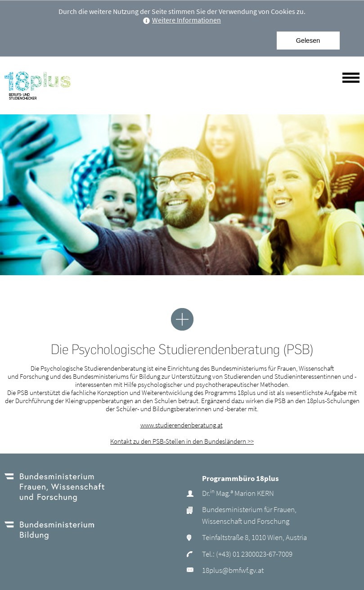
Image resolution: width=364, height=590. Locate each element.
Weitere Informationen (182, 20)
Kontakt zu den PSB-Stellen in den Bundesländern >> (182, 441)
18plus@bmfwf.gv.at (233, 570)
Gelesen (308, 41)
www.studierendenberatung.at (182, 425)
